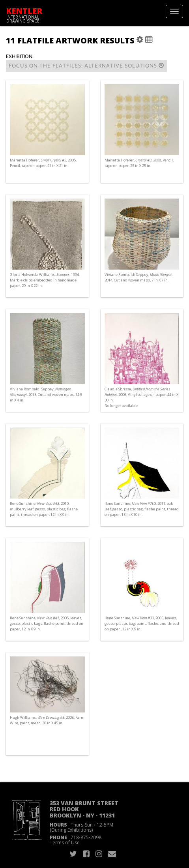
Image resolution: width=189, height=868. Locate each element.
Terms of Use (65, 843)
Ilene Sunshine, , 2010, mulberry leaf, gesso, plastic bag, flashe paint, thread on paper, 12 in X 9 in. (44, 509)
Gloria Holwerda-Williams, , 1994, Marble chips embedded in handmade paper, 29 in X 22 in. (45, 280)
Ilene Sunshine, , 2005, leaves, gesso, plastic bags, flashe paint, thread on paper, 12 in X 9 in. (47, 623)
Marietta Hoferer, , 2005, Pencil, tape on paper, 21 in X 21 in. (43, 163)
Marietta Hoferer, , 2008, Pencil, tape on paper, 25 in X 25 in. (139, 163)
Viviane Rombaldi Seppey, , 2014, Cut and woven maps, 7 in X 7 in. (138, 277)
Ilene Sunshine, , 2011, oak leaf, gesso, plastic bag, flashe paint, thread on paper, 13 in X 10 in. (142, 509)
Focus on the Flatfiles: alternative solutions (86, 66)
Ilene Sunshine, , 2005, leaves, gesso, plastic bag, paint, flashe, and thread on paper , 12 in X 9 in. (142, 623)
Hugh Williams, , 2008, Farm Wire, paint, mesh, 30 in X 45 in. (47, 720)
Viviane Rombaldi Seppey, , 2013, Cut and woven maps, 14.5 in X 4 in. (46, 395)
